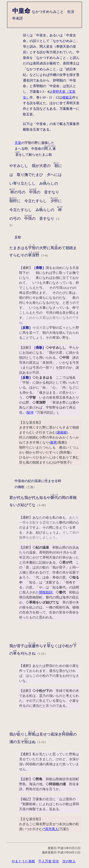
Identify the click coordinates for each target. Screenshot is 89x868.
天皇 (18, 143)
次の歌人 (69, 861)
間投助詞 (46, 592)
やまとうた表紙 (23, 861)
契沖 (30, 412)
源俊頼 (62, 432)
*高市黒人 (51, 829)
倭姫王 (67, 97)
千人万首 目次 (49, 861)
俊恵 (53, 442)
